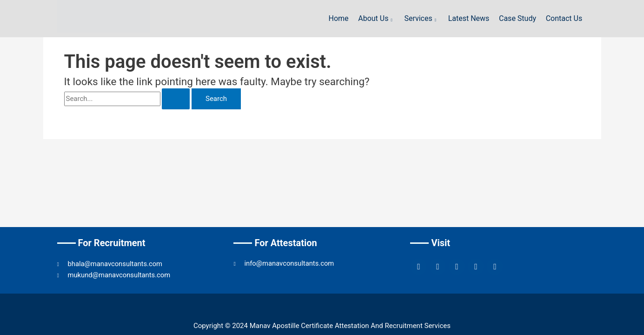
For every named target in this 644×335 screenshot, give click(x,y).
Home (340, 18)
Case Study (518, 18)
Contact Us (564, 18)
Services (423, 18)
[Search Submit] (176, 99)
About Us (378, 18)
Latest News (469, 18)
